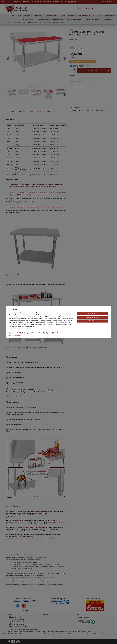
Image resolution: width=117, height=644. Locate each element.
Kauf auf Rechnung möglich (50, 617)
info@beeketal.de (16, 617)
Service (10, 615)
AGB (69, 634)
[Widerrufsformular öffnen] (83, 617)
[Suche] (79, 9)
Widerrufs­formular (20, 634)
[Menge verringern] (74, 72)
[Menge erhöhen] (74, 69)
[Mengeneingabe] (71, 71)
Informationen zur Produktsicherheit (40, 112)
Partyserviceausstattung (92, 19)
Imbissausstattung (29, 19)
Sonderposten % (109, 19)
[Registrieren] (70, 2)
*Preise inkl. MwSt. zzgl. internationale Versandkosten (23, 630)
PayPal (48, 333)
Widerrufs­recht (8, 634)
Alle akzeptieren (92, 314)
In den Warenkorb (99, 71)
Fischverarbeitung (52, 16)
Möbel (24, 22)
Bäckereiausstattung (24, 16)
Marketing (25, 333)
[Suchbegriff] (57, 9)
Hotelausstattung (109, 16)
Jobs (13, 16)
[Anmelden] (58, 2)
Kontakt (75, 634)
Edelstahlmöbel (39, 16)
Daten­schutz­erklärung (42, 634)
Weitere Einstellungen (15, 335)
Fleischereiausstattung (67, 16)
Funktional (57, 333)
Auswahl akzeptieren (92, 317)
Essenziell (15, 333)
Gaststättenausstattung (85, 16)
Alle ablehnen (92, 321)
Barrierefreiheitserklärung (58, 634)
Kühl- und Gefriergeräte (75, 19)
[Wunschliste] (103, 2)
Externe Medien (37, 333)
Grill (98, 16)
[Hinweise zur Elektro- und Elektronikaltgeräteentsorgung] (93, 622)
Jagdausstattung (44, 19)
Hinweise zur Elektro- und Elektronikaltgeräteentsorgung (96, 634)
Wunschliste (73, 76)
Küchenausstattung (58, 19)
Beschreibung (12, 112)
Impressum (30, 634)
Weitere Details (22, 112)
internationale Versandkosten (86, 86)
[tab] (12, 112)
